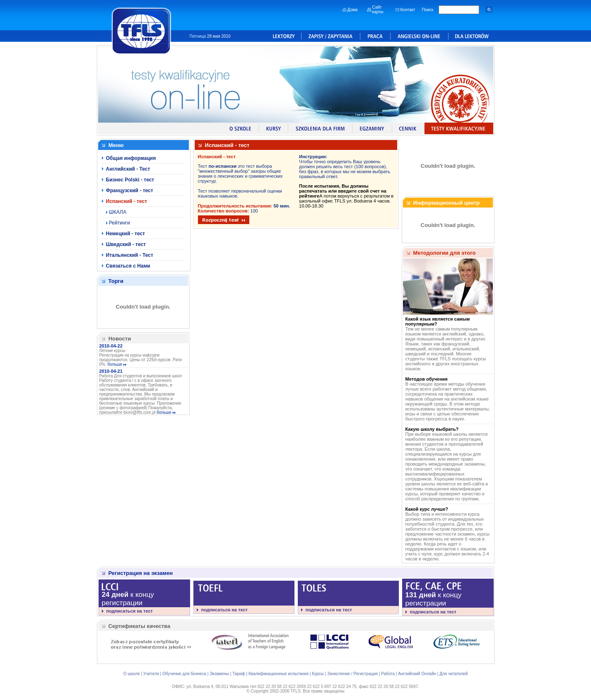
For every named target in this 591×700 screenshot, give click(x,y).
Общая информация (131, 158)
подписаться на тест (130, 611)
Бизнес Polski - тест (130, 180)
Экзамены (219, 674)
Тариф (239, 674)
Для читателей (454, 674)
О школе (132, 674)
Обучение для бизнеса (184, 674)
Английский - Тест (128, 169)
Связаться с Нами (128, 266)
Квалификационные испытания (279, 674)
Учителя (151, 674)
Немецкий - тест (125, 234)
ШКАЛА (117, 212)
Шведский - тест (126, 244)
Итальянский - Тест (130, 255)
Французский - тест (130, 191)
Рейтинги (119, 223)
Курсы (318, 674)
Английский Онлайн (417, 674)
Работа (388, 674)
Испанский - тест (127, 201)
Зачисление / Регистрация (352, 674)
